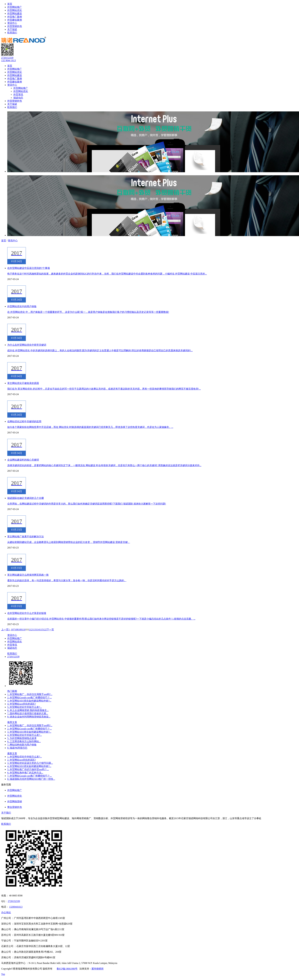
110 (24, 630)
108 (16, 630)
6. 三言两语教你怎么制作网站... (24, 741)
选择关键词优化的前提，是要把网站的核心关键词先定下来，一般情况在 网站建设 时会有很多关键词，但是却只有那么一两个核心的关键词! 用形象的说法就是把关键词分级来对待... (104, 465)
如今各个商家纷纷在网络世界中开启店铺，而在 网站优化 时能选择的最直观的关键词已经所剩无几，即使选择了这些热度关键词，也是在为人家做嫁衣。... (90, 427)
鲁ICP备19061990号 (67, 969)
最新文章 (12, 753)
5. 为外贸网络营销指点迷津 (22, 738)
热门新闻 (12, 691)
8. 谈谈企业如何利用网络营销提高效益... (29, 717)
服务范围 (6, 785)
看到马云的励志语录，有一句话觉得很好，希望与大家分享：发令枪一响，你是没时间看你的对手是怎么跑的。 (67, 580)
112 (31, 630)
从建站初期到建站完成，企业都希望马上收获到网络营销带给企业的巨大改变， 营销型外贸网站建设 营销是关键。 (69, 542)
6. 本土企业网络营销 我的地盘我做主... (28, 710)
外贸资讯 (18, 94)
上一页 (5, 630)
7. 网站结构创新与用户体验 (22, 745)
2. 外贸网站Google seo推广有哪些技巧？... (29, 697)
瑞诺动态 (18, 98)
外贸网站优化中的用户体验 (22, 306)
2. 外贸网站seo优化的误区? (22, 760)
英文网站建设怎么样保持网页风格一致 (28, 575)
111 (27, 630)
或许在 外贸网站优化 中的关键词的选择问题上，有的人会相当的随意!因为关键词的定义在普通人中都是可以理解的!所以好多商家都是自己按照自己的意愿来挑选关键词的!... (100, 350)
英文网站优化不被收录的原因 (23, 383)
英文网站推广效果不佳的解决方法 (26, 537)
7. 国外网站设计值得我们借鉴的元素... (28, 713)
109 (20, 630)
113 (34, 630)
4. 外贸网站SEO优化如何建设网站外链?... (29, 766)
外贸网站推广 (15, 7)
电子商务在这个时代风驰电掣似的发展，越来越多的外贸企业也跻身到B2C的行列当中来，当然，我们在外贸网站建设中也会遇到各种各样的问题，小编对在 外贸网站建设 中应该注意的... (107, 274)
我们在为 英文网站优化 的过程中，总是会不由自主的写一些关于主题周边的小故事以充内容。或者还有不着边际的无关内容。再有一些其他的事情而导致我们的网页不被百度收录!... (104, 389)
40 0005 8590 (16, 896)
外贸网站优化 (15, 10)
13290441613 (16, 907)
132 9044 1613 (9, 60)
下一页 (50, 630)
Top (3, 974)
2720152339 (7, 58)
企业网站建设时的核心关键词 (23, 460)
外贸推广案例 (15, 17)
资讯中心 (12, 23)
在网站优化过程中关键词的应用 (24, 421)
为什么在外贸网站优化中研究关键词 (27, 345)
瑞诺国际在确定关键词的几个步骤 (26, 498)
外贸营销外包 (15, 26)
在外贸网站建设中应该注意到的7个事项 (29, 268)
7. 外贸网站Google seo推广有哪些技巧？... (29, 776)
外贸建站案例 (15, 20)
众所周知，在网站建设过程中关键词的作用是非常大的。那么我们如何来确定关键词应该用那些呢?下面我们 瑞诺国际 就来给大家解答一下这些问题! (87, 504)
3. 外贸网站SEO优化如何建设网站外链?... (29, 701)
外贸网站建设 (15, 13)
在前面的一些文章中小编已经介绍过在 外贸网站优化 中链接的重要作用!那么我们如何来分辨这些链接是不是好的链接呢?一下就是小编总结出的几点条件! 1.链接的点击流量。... (101, 619)
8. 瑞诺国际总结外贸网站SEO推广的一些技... (31, 779)
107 (13, 630)
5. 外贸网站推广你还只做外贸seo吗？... (28, 769)
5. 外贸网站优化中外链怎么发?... (25, 707)
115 (41, 630)
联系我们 (12, 33)
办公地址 (6, 912)
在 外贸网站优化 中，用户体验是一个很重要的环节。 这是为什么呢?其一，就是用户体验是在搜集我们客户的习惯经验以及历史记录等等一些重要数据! (88, 312)
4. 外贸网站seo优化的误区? (22, 704)
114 (38, 630)
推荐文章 (12, 722)
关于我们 (6, 813)
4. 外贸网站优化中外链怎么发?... (25, 735)
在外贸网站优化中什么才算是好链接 (27, 613)
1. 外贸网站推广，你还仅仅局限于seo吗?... (30, 694)
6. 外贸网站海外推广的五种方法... (25, 773)
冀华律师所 (98, 969)
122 (45, 630)
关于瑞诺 (12, 29)
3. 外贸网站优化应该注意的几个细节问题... (30, 763)
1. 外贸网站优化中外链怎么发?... (25, 757)
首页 (10, 4)
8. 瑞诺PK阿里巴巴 (17, 748)
